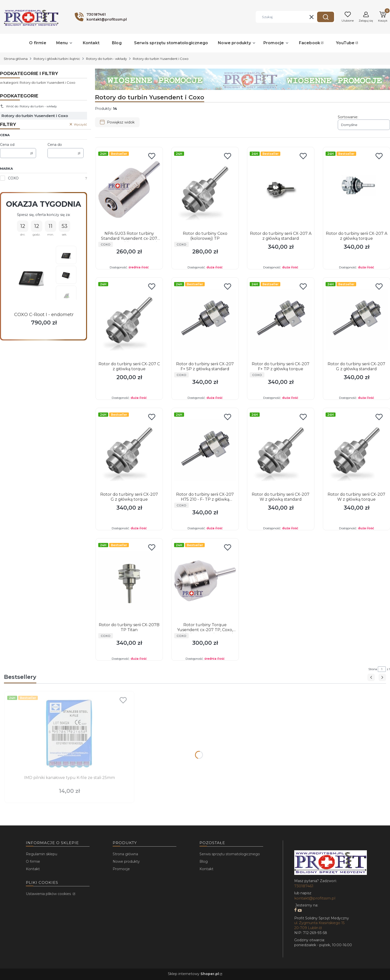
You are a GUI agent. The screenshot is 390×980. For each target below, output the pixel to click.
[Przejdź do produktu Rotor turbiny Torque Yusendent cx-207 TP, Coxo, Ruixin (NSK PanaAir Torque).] (205, 581)
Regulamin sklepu (42, 854)
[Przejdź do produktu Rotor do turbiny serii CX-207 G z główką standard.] (357, 320)
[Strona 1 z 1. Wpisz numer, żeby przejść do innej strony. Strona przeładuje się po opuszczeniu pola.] (382, 669)
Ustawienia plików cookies (49, 894)
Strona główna (16, 59)
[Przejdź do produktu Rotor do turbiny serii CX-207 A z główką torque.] (357, 189)
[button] (326, 17)
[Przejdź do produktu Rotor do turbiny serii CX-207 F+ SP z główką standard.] (205, 320)
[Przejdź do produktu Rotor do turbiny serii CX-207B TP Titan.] (129, 581)
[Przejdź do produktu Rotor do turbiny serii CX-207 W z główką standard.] (281, 450)
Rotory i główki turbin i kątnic (57, 59)
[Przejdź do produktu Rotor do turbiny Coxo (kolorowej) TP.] (205, 189)
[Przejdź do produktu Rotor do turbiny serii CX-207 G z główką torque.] (129, 450)
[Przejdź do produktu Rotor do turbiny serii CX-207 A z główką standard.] (281, 189)
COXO (13, 178)
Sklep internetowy (193, 974)
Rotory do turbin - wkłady (106, 59)
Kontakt (33, 869)
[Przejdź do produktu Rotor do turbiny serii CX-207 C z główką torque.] (129, 320)
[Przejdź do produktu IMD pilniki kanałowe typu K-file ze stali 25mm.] (69, 734)
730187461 (304, 886)
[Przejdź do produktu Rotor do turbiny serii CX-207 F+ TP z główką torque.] (281, 320)
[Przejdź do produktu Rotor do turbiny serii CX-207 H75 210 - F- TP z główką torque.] (205, 450)
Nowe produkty (126, 861)
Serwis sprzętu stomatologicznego (230, 854)
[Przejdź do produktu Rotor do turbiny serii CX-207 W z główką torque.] (357, 450)
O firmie (33, 861)
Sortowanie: (348, 117)
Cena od (7, 145)
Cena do (55, 145)
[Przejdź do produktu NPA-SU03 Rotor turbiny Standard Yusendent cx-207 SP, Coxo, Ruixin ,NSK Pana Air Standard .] (129, 189)
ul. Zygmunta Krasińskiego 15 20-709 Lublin (319, 925)
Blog (204, 861)
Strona (373, 669)
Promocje (121, 869)
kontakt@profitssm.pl (315, 898)
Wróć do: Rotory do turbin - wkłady (28, 106)
